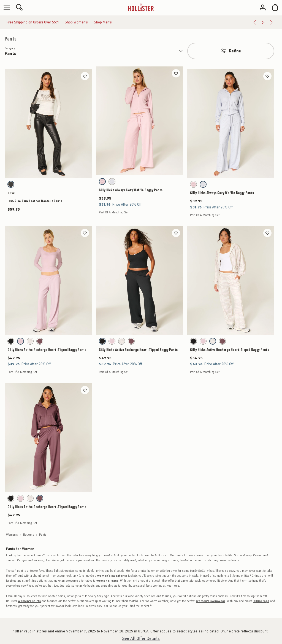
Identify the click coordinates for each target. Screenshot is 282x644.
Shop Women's (76, 22)
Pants (11, 39)
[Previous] (255, 22)
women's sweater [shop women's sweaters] (110, 576)
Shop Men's (103, 22)
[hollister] (141, 7)
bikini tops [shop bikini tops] (261, 601)
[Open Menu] (6, 8)
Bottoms (29, 535)
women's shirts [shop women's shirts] (29, 601)
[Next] (271, 22)
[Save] (85, 76)
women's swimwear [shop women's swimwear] (211, 601)
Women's (12, 535)
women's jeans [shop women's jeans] (107, 581)
